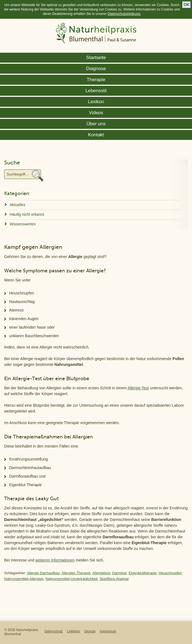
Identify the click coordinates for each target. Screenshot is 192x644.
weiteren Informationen (55, 560)
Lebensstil (96, 91)
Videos (96, 113)
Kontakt (96, 135)
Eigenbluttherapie (143, 573)
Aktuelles (18, 205)
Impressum (108, 631)
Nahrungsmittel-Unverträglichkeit (72, 579)
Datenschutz (54, 631)
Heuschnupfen (170, 573)
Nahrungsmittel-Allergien (24, 579)
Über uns (96, 124)
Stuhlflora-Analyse (114, 579)
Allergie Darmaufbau (43, 573)
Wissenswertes (23, 224)
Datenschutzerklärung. (124, 14)
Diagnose (96, 69)
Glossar (90, 631)
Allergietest (101, 573)
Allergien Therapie (76, 573)
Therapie (96, 80)
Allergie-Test (138, 388)
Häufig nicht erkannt (27, 214)
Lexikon (96, 102)
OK (186, 5)
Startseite (96, 58)
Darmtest (119, 573)
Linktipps (74, 631)
